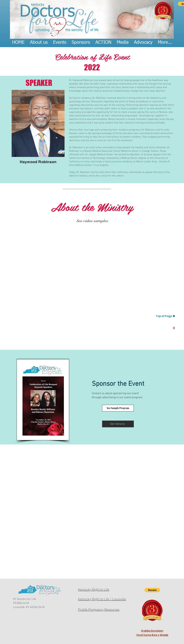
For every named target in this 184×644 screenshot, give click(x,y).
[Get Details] (118, 424)
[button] (152, 590)
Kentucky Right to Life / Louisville (102, 599)
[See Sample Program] (118, 408)
